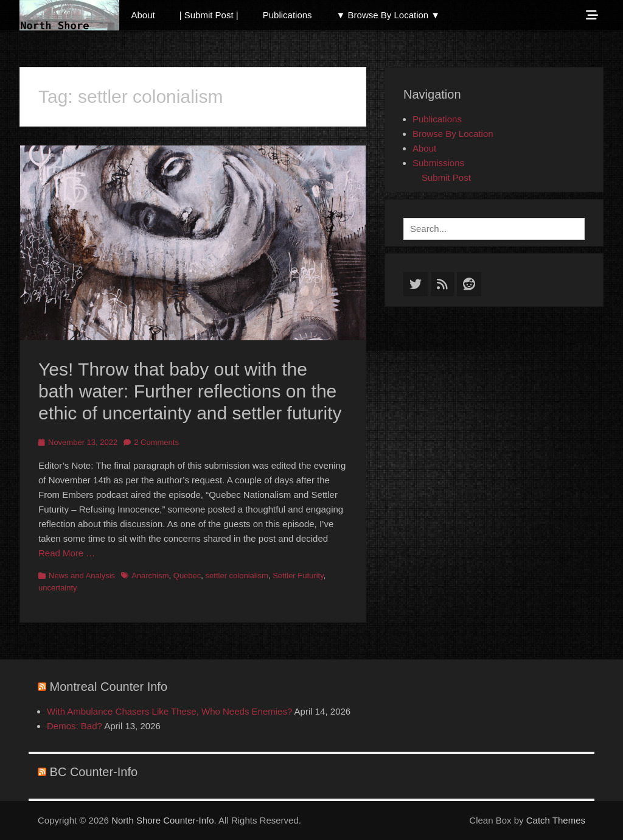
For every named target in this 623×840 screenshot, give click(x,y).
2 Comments (156, 442)
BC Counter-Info (94, 772)
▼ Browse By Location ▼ (388, 15)
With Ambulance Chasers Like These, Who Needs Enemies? (169, 711)
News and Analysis (82, 576)
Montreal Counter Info (109, 687)
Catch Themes (556, 820)
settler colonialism (237, 576)
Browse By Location (453, 134)
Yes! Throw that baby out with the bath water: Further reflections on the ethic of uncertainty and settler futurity (190, 391)
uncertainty (58, 588)
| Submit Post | (209, 15)
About (143, 15)
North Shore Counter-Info (162, 820)
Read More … (67, 553)
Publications (287, 15)
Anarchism (150, 576)
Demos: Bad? (75, 726)
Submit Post (446, 177)
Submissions (438, 163)
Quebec (187, 576)
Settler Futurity (298, 576)
